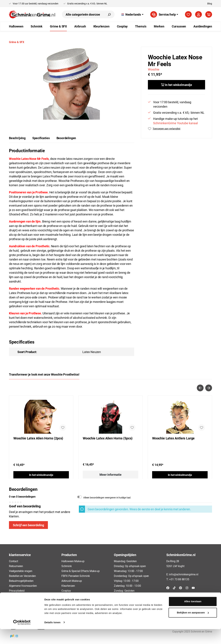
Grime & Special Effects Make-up (80, 571)
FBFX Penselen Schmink (76, 576)
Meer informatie (110, 475)
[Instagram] (187, 587)
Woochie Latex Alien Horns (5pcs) (108, 438)
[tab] (17, 138)
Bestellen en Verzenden (22, 576)
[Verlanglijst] (188, 14)
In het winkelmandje (41, 475)
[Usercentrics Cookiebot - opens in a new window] (22, 637)
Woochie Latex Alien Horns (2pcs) (38, 438)
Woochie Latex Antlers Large (173, 438)
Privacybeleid (17, 591)
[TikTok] (174, 587)
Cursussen (68, 596)
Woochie (154, 69)
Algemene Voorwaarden (23, 586)
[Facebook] (168, 587)
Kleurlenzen (68, 586)
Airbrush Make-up (72, 581)
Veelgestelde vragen (21, 571)
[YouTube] (193, 587)
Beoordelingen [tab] (66, 138)
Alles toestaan (193, 616)
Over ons (14, 605)
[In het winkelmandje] (176, 85)
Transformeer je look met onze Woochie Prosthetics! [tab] (44, 374)
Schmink (67, 566)
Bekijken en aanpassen (193, 627)
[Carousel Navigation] (111, 388)
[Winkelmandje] (209, 14)
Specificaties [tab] (41, 138)
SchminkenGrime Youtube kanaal (175, 123)
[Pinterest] (181, 587)
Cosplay (66, 591)
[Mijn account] (198, 14)
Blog (210, 3)
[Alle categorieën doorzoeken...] (83, 14)
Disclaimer (15, 601)
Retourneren (16, 566)
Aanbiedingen (69, 601)
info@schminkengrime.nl (184, 574)
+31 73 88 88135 (179, 579)
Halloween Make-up (73, 561)
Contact (14, 561)
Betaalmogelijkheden (21, 581)
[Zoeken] (109, 14)
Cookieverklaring (19, 596)
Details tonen (52, 637)
